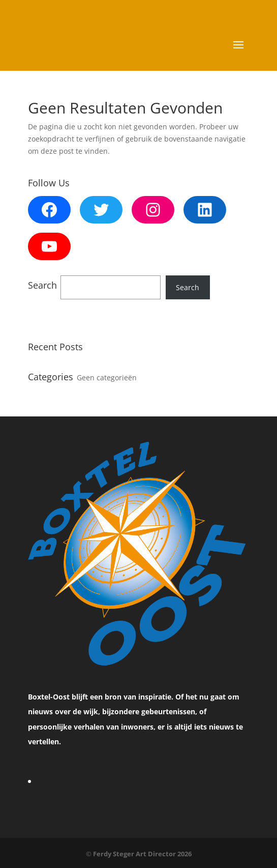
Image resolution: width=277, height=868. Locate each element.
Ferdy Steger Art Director (135, 854)
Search (188, 287)
